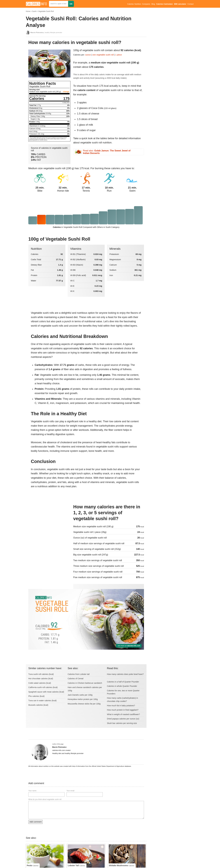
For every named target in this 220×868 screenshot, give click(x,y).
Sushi (34, 11)
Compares (146, 4)
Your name (32, 791)
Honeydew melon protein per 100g (83, 699)
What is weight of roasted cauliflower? (123, 714)
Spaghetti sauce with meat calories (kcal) (46, 692)
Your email (70, 791)
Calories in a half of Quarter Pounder (123, 682)
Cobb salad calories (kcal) (40, 683)
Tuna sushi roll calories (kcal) (41, 674)
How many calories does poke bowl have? (125, 674)
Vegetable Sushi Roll (46, 11)
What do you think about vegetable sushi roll (45, 799)
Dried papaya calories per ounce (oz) (123, 719)
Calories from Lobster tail (79, 674)
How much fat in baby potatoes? (121, 706)
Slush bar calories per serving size (122, 723)
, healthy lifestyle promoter (46, 32)
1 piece (119, 55)
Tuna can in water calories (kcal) (42, 701)
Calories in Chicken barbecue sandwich (85, 683)
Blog (153, 4)
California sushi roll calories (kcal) (43, 687)
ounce (88, 55)
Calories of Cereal (75, 679)
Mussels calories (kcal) (38, 705)
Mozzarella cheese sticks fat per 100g (84, 704)
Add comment (35, 822)
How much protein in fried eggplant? (123, 710)
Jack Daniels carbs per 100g (80, 695)
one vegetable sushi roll (103, 55)
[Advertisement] (49, 523)
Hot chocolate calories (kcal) (41, 679)
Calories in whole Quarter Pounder (122, 686)
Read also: (107, 152)
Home (28, 11)
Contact (190, 4)
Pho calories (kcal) (36, 696)
